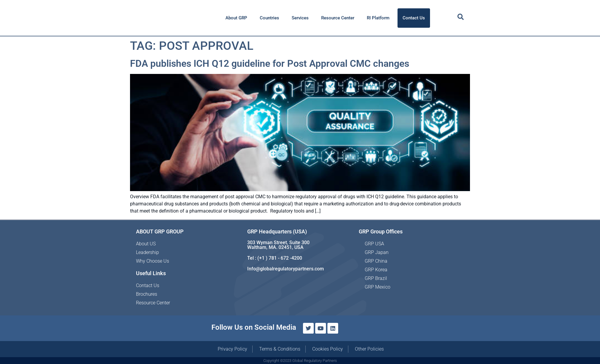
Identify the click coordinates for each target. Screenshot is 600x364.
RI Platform (378, 18)
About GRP (236, 18)
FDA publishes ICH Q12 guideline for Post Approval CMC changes (270, 63)
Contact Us (414, 18)
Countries (269, 18)
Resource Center (338, 18)
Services (300, 18)
